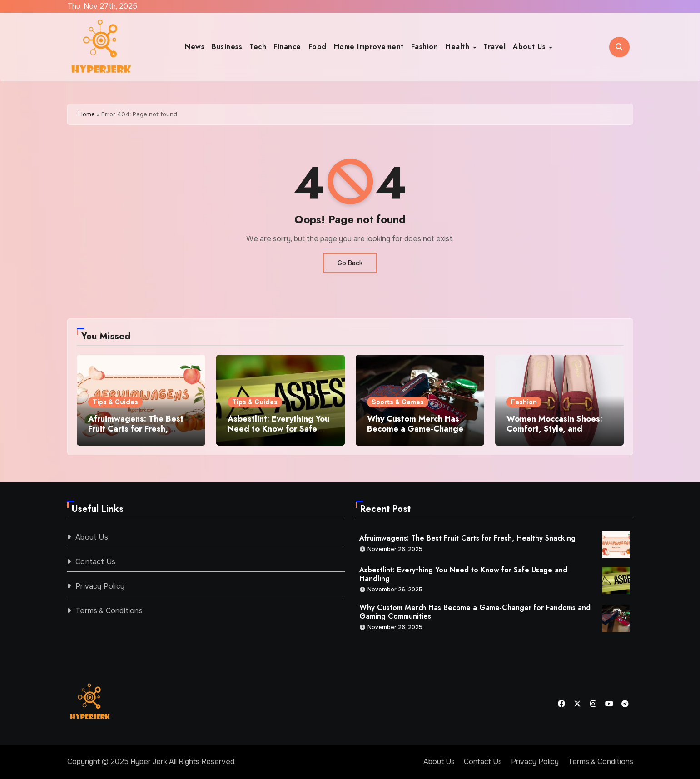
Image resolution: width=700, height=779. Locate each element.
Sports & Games (398, 402)
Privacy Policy (100, 586)
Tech (258, 47)
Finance (287, 47)
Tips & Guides (115, 402)
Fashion (425, 47)
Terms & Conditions (109, 611)
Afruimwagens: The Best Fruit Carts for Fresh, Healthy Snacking (136, 429)
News (195, 47)
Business (227, 47)
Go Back (350, 263)
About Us (531, 47)
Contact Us (95, 562)
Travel (494, 47)
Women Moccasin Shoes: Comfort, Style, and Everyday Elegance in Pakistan (554, 434)
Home (87, 114)
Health (459, 47)
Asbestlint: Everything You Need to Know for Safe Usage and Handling (278, 429)
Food (318, 47)
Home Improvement (369, 47)
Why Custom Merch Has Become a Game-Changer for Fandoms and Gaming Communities (417, 434)
